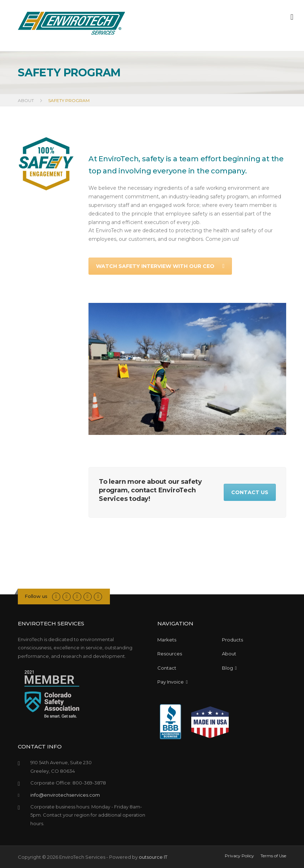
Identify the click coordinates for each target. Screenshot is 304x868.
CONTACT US (250, 492)
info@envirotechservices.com (65, 795)
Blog (229, 668)
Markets (167, 640)
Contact (167, 668)
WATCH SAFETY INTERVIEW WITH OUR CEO (160, 266)
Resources (170, 654)
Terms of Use (273, 856)
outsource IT (153, 857)
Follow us (36, 596)
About (229, 654)
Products (232, 640)
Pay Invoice (173, 682)
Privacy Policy (239, 856)
